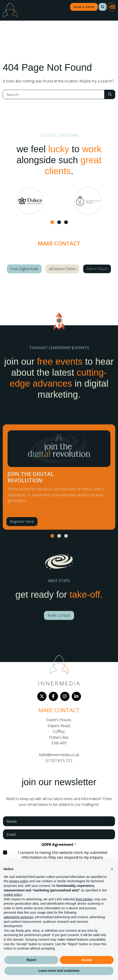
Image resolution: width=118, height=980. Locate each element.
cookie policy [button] (13, 895)
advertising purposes (19, 917)
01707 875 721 (59, 761)
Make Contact (59, 615)
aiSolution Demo (62, 269)
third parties (84, 899)
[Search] (54, 94)
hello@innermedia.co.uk (59, 755)
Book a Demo (84, 7)
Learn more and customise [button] (59, 971)
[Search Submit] (110, 94)
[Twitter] (42, 696)
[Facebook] (53, 696)
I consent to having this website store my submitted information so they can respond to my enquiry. (63, 855)
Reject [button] (31, 960)
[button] (103, 7)
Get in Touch (97, 269)
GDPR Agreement (59, 845)
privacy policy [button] (19, 881)
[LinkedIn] (76, 696)
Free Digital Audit (24, 269)
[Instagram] (65, 696)
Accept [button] (87, 960)
